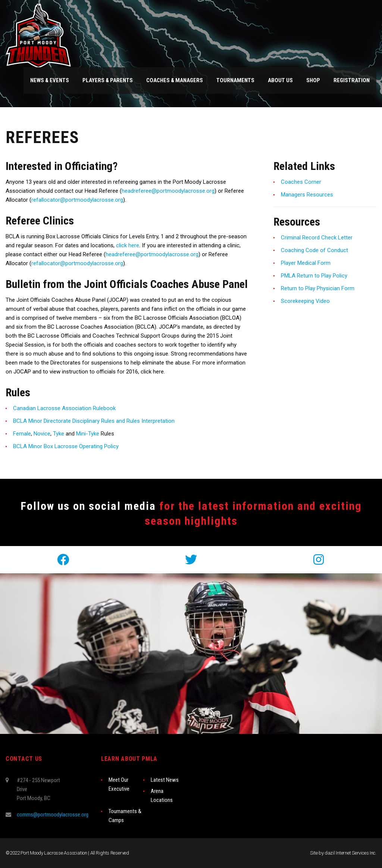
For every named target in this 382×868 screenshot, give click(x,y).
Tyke (59, 434)
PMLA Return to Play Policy (314, 276)
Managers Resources (307, 195)
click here (128, 245)
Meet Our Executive (119, 784)
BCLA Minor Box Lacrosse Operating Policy (66, 446)
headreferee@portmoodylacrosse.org (168, 191)
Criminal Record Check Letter (317, 238)
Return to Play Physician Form (318, 288)
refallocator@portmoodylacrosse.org (77, 200)
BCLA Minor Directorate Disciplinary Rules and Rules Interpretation (94, 421)
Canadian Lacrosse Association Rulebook (64, 408)
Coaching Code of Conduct (314, 250)
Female (22, 434)
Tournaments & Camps (125, 816)
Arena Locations (162, 796)
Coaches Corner (301, 182)
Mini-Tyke (88, 434)
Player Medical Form (306, 263)
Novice (42, 434)
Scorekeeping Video (305, 301)
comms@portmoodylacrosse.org (53, 815)
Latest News (165, 780)
